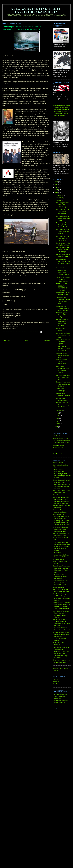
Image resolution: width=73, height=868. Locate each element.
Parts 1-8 (56, 679)
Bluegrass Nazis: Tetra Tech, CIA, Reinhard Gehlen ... (63, 384)
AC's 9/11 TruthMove (59, 445)
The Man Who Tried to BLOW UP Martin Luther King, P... (63, 250)
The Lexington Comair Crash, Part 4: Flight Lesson (63, 218)
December (60, 195)
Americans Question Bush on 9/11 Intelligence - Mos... (63, 315)
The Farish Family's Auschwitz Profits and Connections (60, 577)
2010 (57, 182)
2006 (57, 193)
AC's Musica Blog (58, 447)
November (60, 198)
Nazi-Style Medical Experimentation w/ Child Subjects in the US (61, 516)
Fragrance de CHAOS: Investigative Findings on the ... (63, 279)
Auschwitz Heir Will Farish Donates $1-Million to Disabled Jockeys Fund (61, 583)
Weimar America (58, 463)
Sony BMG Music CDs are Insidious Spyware (63, 342)
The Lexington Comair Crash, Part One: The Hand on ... (63, 238)
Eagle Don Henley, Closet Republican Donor (62, 355)
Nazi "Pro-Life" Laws (59, 454)
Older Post (47, 340)
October (59, 200)
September (60, 410)
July (58, 413)
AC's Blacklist (57, 436)
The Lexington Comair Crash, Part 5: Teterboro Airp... (63, 205)
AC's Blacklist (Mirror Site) (61, 438)
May (58, 418)
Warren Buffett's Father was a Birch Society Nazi (63, 377)
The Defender (57, 553)
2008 (57, 187)
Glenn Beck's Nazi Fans (60, 495)
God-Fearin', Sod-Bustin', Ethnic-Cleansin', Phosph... (63, 273)
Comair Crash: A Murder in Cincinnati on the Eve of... (63, 348)
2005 (57, 427)
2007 (57, 190)
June (58, 416)
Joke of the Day (61, 268)
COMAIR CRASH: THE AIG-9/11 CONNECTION (63, 362)
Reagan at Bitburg (58, 587)
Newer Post (6, 340)
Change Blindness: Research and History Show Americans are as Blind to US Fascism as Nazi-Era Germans (62, 484)
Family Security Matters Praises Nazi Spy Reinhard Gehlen (62, 476)
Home (27, 340)
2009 (57, 185)
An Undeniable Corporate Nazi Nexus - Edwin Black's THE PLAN (60, 529)
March (59, 424)
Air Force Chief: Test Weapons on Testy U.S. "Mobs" (62, 405)
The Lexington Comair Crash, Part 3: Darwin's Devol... (63, 225)
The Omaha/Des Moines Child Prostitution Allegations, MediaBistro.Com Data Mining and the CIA (60, 698)
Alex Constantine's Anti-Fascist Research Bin (36, 10)
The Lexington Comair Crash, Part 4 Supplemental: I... (63, 211)
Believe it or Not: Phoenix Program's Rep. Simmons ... (63, 308)
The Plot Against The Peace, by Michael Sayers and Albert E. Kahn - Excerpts (61, 523)
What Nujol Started (59, 559)
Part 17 (55, 684)
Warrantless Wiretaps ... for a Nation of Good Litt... (63, 335)
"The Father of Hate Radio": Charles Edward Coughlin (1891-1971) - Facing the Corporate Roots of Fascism (61, 546)
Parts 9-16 (56, 682)
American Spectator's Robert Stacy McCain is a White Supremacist (61, 634)
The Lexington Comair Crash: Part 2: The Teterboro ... (63, 232)
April (58, 421)
